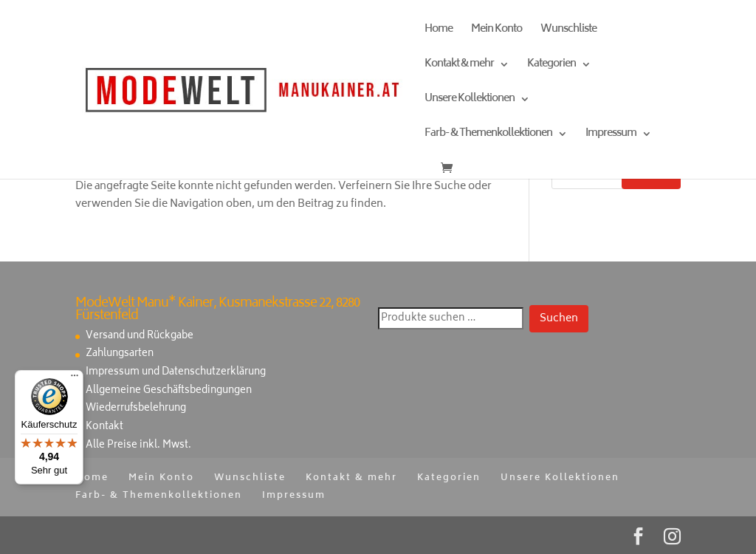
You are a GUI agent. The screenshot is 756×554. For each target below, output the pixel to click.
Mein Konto (496, 31)
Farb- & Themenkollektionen (488, 136)
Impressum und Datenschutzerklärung (176, 373)
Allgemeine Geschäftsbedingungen (169, 391)
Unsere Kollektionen (470, 101)
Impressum (611, 136)
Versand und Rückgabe (140, 336)
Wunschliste (568, 31)
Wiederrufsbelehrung (136, 409)
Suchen (559, 319)
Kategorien (551, 66)
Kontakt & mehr (459, 66)
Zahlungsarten (120, 354)
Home (439, 31)
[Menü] (75, 379)
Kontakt (104, 427)
